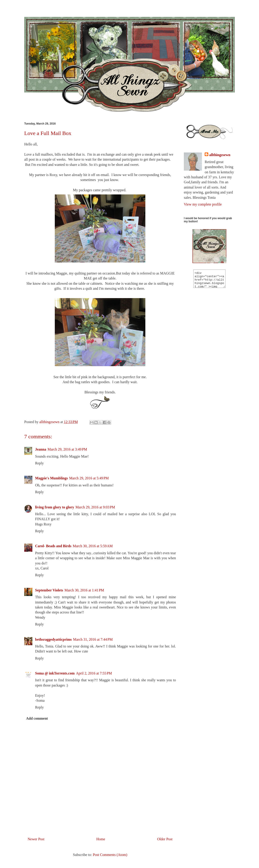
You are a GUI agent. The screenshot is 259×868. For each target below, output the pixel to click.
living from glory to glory (55, 507)
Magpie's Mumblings (51, 478)
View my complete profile (203, 204)
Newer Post (36, 839)
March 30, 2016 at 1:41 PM (84, 590)
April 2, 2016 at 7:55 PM (94, 673)
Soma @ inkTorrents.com (55, 673)
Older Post (165, 839)
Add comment (37, 718)
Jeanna (41, 449)
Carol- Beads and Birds (53, 546)
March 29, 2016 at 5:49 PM (89, 478)
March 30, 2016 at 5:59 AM (93, 546)
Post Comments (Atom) (110, 855)
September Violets (49, 590)
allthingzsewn (220, 155)
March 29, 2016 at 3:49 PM (67, 449)
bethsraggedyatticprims (53, 639)
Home (101, 839)
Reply (39, 463)
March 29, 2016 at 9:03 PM (95, 507)
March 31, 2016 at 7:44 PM (93, 639)
